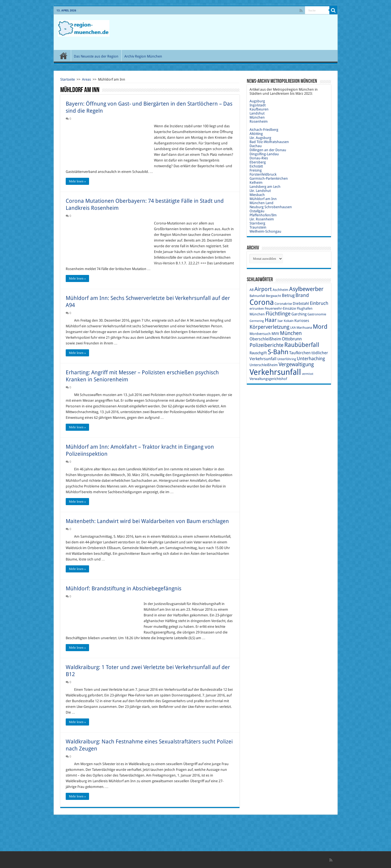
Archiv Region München (143, 56)
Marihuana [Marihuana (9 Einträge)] (304, 328)
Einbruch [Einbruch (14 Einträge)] (319, 303)
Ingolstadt (258, 105)
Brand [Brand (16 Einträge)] (302, 295)
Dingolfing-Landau (264, 154)
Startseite (68, 79)
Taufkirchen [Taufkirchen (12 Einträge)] (300, 353)
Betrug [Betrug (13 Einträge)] (288, 295)
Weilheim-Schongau (265, 231)
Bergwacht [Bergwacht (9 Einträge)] (273, 296)
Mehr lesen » (78, 181)
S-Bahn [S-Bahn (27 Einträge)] (278, 352)
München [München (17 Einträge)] (291, 333)
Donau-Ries (259, 158)
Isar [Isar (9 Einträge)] (280, 321)
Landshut (257, 113)
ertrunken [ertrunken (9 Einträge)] (257, 309)
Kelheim (256, 183)
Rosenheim (259, 121)
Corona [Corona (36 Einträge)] (262, 302)
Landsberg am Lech (265, 187)
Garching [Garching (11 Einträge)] (299, 314)
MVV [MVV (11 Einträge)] (275, 334)
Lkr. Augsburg (260, 138)
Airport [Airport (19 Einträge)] (263, 289)
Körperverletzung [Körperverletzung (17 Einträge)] (269, 327)
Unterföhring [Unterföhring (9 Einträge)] (287, 359)
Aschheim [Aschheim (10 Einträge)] (280, 290)
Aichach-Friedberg (264, 130)
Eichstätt (256, 166)
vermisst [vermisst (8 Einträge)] (308, 374)
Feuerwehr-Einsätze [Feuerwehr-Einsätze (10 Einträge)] (280, 308)
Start (64, 56)
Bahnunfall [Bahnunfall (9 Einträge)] (257, 296)
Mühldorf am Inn (263, 199)
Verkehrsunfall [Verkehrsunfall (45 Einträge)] (275, 372)
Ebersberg (258, 162)
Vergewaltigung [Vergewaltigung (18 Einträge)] (296, 364)
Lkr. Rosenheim (262, 219)
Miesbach (257, 195)
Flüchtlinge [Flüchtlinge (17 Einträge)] (278, 314)
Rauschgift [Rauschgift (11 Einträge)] (258, 353)
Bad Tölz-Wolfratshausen (269, 142)
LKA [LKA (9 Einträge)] (293, 328)
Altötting (256, 134)
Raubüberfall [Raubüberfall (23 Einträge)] (302, 345)
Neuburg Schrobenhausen (271, 207)
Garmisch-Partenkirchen (269, 178)
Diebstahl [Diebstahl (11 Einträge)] (301, 303)
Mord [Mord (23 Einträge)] (320, 327)
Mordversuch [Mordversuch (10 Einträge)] (260, 334)
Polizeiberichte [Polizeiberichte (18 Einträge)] (267, 345)
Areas (86, 79)
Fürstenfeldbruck (263, 174)
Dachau (256, 146)
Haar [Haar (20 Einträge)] (271, 320)
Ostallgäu (257, 211)
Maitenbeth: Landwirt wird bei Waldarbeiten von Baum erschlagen (147, 521)
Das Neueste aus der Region (96, 56)
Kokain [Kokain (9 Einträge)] (289, 321)
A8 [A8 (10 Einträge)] (252, 290)
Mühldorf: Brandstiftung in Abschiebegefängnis (124, 588)
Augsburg (257, 101)
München (257, 117)
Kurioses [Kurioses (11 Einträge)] (302, 321)
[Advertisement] (235, 32)
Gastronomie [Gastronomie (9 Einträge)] (317, 314)
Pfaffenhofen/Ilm (263, 215)
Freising (256, 170)
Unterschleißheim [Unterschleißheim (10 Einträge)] (264, 365)
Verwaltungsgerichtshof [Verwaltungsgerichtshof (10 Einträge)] (268, 379)
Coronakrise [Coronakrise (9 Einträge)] (283, 304)
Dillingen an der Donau (268, 150)
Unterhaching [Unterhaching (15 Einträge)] (311, 359)
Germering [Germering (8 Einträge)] (257, 321)
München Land (261, 203)
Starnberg (257, 223)
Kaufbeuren (259, 109)
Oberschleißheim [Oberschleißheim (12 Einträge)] (265, 339)
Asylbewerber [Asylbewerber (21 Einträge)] (306, 289)
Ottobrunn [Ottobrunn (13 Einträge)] (292, 339)
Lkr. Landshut (260, 191)
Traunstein (258, 227)
